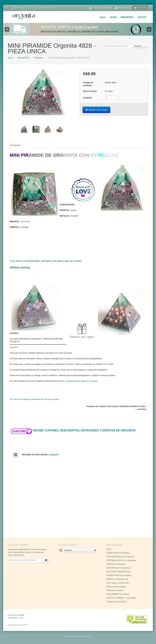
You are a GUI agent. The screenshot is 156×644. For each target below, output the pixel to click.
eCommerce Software (73, 636)
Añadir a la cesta (96, 110)
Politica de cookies (115, 590)
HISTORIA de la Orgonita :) (119, 568)
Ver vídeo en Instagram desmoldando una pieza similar (34, 399)
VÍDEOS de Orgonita (116, 564)
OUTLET (142, 17)
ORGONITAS (127, 17)
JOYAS (113, 17)
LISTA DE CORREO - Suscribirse (121, 598)
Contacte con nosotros (117, 602)
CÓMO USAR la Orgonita (118, 553)
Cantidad (88, 98)
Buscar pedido (122, 8)
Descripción (15, 145)
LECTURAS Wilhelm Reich (119, 572)
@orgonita (54, 455)
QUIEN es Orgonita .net (117, 579)
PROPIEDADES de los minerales (121, 560)
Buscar (138, 46)
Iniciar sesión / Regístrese (101, 8)
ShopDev (24, 625)
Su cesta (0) (140, 8)
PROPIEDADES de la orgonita (120, 557)
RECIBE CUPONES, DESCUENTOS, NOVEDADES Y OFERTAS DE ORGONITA (73, 430)
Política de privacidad (116, 587)
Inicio (103, 17)
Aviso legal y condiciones (118, 583)
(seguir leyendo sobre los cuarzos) (82, 381)
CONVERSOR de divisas (118, 594)
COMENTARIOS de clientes (119, 575)
